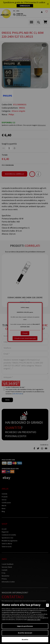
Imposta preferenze (25, 626)
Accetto (25, 639)
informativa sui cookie (34, 620)
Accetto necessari (25, 633)
